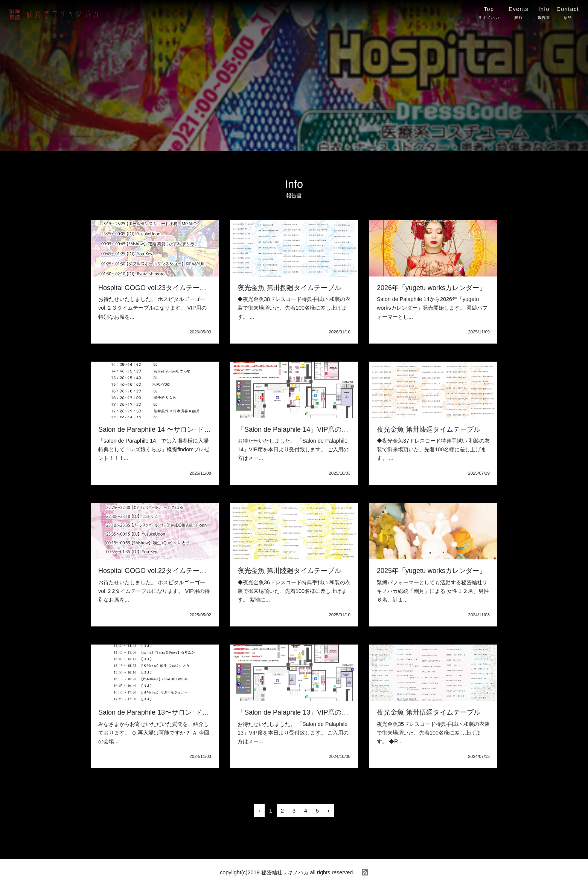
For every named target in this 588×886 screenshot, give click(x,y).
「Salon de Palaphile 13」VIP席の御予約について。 (317, 712)
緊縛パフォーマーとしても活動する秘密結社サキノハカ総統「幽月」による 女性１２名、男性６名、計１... (433, 591)
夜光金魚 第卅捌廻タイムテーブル (289, 288)
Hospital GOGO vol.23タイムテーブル (156, 288)
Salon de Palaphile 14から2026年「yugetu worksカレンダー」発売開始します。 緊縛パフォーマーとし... (432, 308)
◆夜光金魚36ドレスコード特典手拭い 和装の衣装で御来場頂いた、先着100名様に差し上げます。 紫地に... (294, 591)
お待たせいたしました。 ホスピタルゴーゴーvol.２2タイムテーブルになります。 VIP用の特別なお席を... (154, 591)
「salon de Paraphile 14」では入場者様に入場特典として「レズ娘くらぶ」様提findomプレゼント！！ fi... (154, 449)
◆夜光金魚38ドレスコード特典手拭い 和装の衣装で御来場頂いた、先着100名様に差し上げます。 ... (294, 308)
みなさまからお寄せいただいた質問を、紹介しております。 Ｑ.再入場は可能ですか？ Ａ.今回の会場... (154, 733)
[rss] (365, 872)
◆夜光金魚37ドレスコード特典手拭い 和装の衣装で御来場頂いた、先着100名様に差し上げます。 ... (433, 449)
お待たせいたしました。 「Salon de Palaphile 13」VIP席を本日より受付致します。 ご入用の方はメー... (293, 733)
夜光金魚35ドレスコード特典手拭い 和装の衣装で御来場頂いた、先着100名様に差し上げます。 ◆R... (433, 733)
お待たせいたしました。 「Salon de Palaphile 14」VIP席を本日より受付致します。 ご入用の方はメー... (293, 449)
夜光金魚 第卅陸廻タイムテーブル (289, 571)
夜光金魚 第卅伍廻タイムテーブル (429, 712)
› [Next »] (328, 811)
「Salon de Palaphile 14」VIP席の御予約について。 (317, 429)
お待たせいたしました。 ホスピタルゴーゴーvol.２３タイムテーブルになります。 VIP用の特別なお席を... (152, 308)
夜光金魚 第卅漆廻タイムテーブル (429, 429)
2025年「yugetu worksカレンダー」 (431, 571)
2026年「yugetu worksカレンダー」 (431, 288)
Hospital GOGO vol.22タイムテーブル (156, 571)
